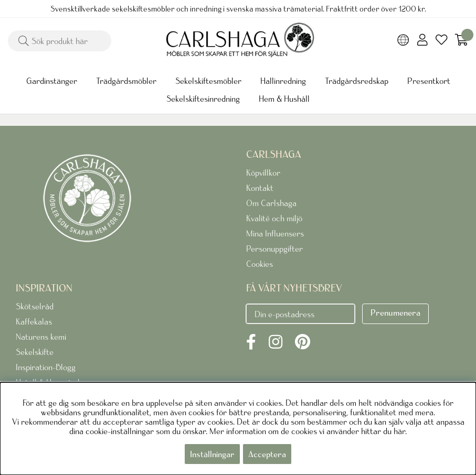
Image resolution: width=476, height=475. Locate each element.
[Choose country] (403, 41)
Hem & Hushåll (284, 99)
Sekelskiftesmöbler (208, 81)
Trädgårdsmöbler (126, 81)
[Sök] (60, 41)
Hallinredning (283, 81)
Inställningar (212, 454)
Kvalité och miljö (274, 218)
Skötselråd (35, 306)
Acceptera (267, 454)
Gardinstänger (52, 81)
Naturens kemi (41, 337)
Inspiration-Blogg (46, 367)
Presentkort (429, 81)
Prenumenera (395, 312)
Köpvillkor (263, 172)
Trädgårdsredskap (357, 81)
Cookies (260, 264)
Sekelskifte (35, 352)
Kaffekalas (34, 321)
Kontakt (260, 188)
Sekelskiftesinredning (203, 99)
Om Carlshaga (271, 203)
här (399, 431)
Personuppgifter (274, 249)
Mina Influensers (275, 233)
